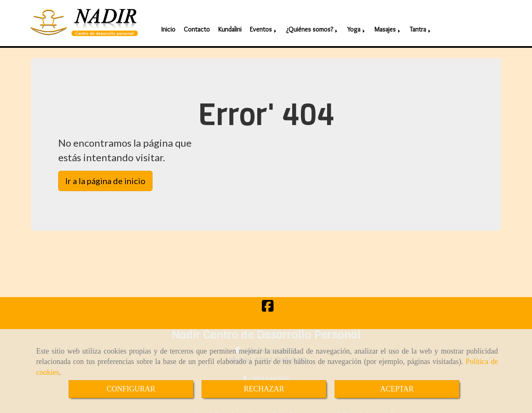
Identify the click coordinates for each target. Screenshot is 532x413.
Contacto (197, 25)
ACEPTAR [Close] (397, 389)
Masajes (388, 25)
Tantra (421, 25)
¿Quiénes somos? (312, 25)
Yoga (357, 25)
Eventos (264, 25)
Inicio (168, 25)
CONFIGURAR (131, 389)
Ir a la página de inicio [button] (105, 178)
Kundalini (230, 25)
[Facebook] (268, 305)
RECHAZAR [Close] (264, 389)
